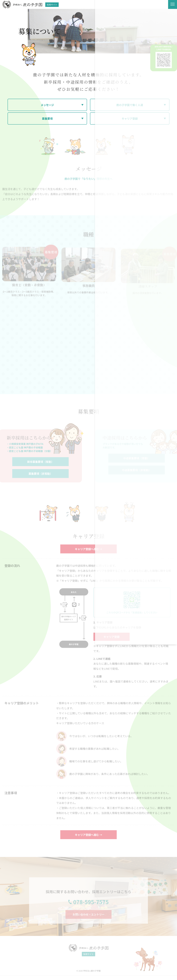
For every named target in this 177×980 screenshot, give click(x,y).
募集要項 (47, 119)
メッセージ (47, 105)
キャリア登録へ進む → (88, 549)
